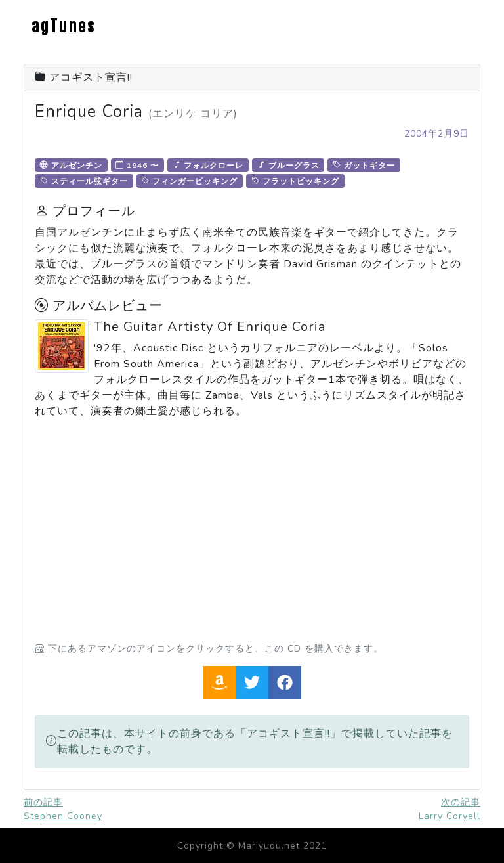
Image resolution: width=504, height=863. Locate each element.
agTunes (64, 26)
